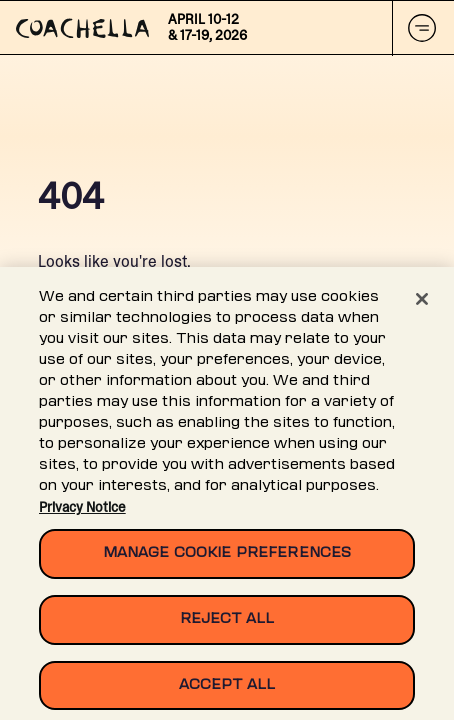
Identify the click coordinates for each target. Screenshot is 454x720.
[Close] (422, 304)
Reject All (227, 623)
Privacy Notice (82, 512)
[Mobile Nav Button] (423, 28)
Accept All (227, 689)
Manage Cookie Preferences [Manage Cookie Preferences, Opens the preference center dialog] (227, 558)
